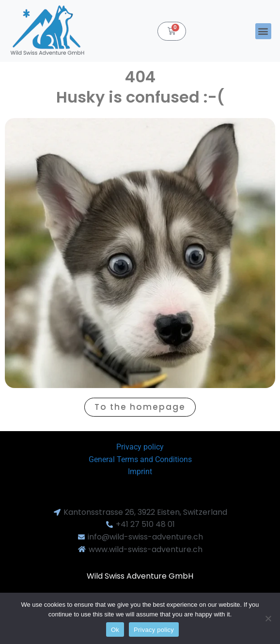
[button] (263, 31)
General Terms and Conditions (140, 459)
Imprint (140, 472)
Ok (115, 630)
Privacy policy (140, 447)
